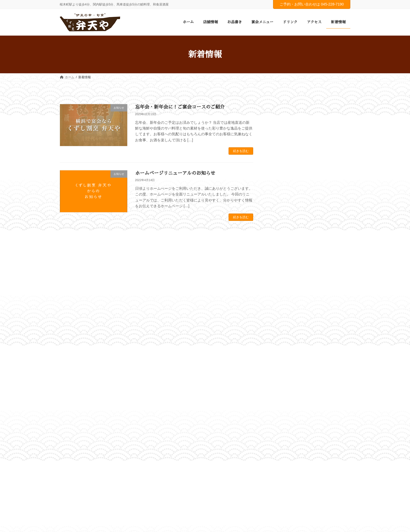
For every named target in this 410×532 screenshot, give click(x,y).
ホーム (69, 382)
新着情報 (213, 382)
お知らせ (281, 184)
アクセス (190, 382)
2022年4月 (282, 222)
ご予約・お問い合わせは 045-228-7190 (312, 4)
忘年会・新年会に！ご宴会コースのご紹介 (180, 107)
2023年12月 (283, 212)
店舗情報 (91, 382)
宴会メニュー (140, 382)
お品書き (114, 382)
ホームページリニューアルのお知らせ (175, 173)
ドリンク (167, 382)
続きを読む (241, 151)
